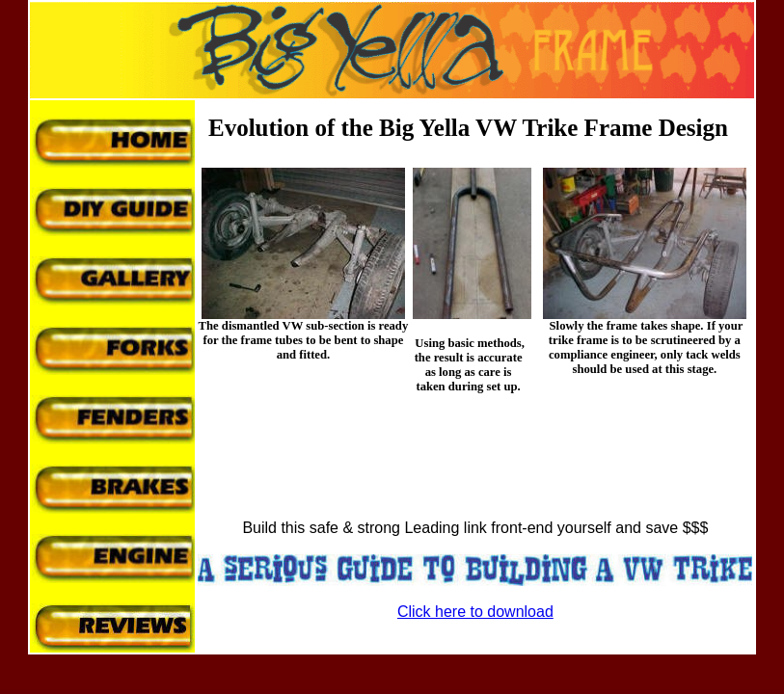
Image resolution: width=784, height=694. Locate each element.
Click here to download (475, 612)
